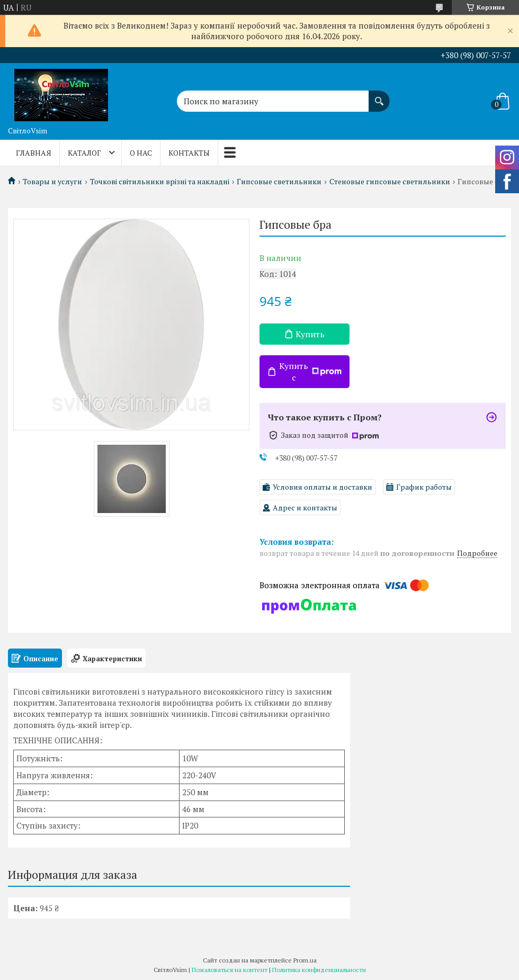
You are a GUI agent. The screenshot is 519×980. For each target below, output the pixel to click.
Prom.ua (305, 960)
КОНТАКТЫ (189, 153)
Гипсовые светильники (279, 182)
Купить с (310, 372)
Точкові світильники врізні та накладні (160, 182)
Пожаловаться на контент (230, 970)
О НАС (141, 153)
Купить (310, 334)
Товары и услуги (52, 182)
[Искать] (379, 96)
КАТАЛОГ (84, 153)
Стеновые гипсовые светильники (390, 182)
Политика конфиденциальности (319, 970)
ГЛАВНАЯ (34, 153)
